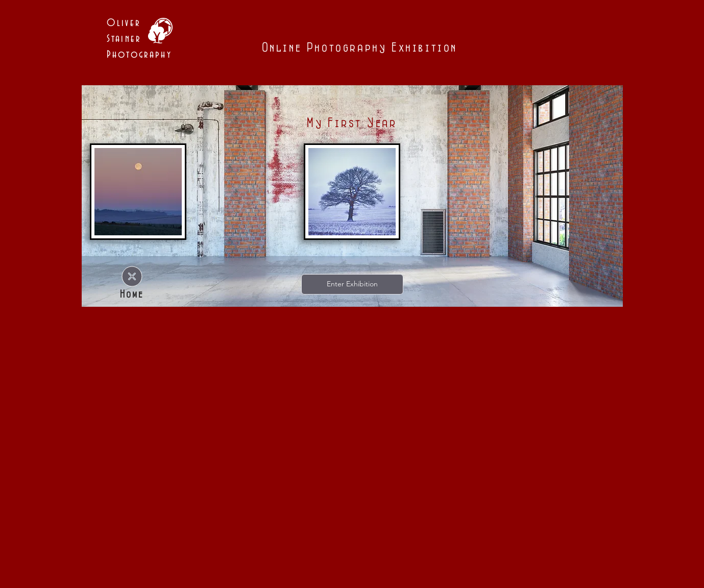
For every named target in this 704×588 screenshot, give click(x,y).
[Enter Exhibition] (352, 284)
